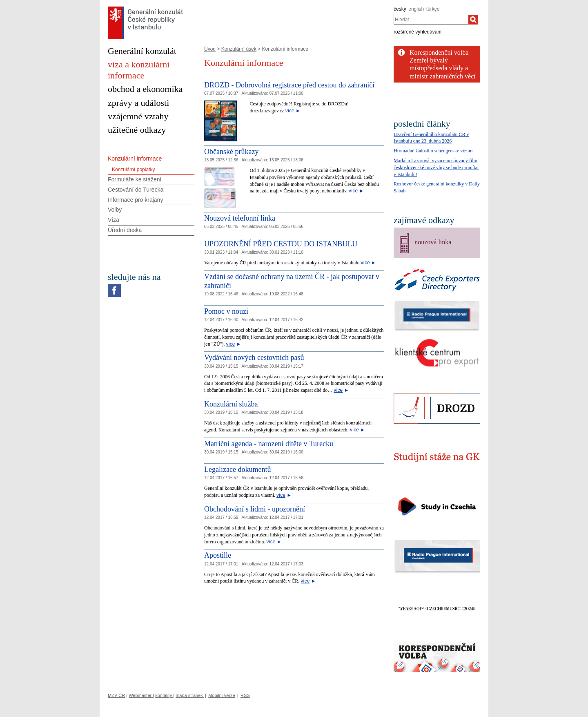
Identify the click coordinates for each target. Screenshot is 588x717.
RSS (245, 695)
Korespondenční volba (439, 52)
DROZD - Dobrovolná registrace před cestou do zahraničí (289, 85)
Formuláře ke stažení (135, 179)
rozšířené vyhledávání (418, 32)
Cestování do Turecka (136, 190)
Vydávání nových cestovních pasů (254, 357)
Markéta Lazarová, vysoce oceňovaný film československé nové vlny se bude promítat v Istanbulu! (436, 168)
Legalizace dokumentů (237, 469)
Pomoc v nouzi (226, 311)
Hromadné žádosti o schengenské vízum (433, 151)
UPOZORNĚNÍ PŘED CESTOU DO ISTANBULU (281, 244)
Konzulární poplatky (133, 170)
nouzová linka (433, 242)
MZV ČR (116, 695)
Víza (114, 220)
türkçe (433, 9)
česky (400, 9)
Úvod (210, 49)
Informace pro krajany (135, 200)
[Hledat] (473, 20)
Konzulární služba (231, 404)
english (416, 9)
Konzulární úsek (239, 49)
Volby (115, 210)
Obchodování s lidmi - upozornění (255, 509)
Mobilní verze (222, 695)
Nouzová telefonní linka (240, 218)
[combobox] (431, 20)
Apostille (218, 555)
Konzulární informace (135, 159)
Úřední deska (125, 230)
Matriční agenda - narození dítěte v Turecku (269, 444)
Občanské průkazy (231, 152)
